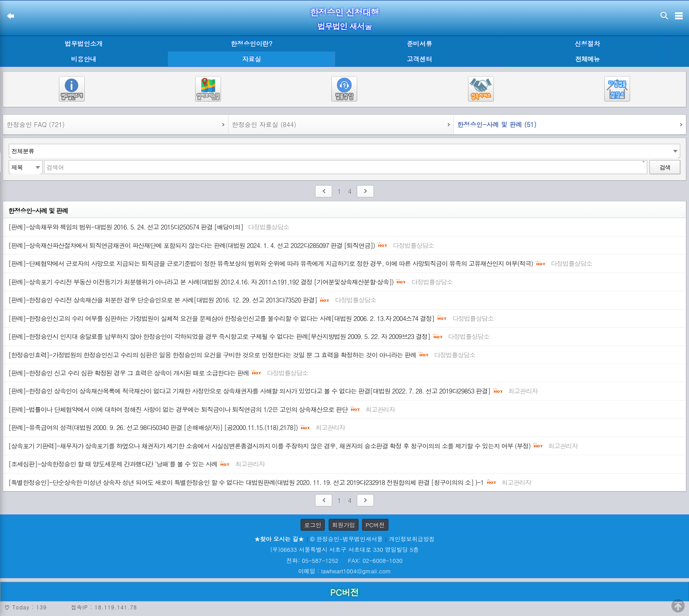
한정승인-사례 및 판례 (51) (497, 124)
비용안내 (84, 59)
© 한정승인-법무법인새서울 (346, 539)
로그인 (313, 525)
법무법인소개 (83, 44)
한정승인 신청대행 (344, 12)
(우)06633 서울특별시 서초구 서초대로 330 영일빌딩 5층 (344, 549)
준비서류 (420, 44)
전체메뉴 (587, 59)
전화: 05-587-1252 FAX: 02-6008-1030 (344, 560)
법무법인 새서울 (344, 26)
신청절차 (587, 44)
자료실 (252, 59)
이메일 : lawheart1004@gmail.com (345, 571)
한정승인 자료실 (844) (264, 124)
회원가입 (344, 525)
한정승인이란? (252, 44)
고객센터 (420, 59)
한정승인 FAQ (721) (36, 124)
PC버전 (375, 525)
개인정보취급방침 (412, 539)
